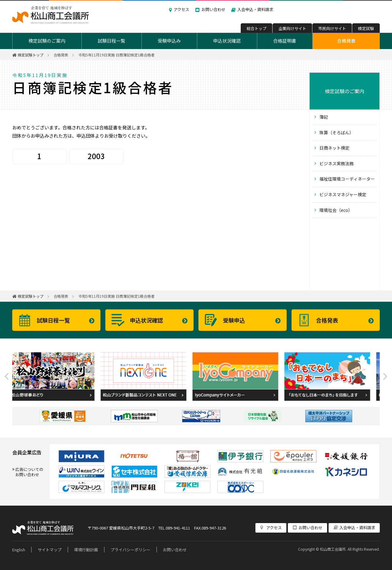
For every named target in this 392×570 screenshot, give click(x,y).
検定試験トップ (31, 55)
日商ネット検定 (334, 148)
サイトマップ (50, 550)
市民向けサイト (332, 28)
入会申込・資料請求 (255, 9)
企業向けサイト (292, 28)
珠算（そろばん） (337, 132)
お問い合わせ (213, 9)
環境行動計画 (86, 550)
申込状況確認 (227, 41)
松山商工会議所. (333, 549)
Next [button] (385, 377)
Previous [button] (7, 377)
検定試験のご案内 (47, 41)
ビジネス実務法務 (337, 163)
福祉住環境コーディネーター (347, 179)
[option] (58, 377)
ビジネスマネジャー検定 (343, 194)
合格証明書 (285, 41)
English (19, 550)
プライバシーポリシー (130, 550)
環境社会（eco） (336, 210)
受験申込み (169, 41)
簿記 (324, 117)
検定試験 (366, 28)
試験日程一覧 (111, 41)
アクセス (181, 9)
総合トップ (256, 28)
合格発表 (346, 41)
